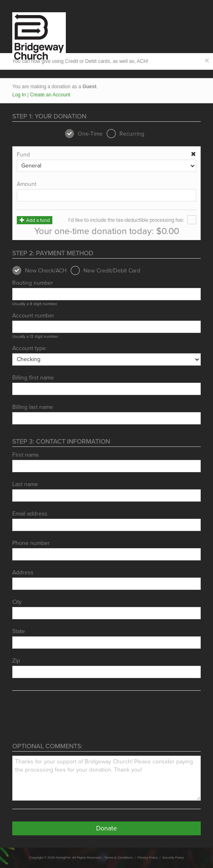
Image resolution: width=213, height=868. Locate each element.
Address (23, 573)
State (19, 631)
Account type (29, 348)
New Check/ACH (39, 271)
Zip (16, 661)
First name (26, 455)
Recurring (126, 134)
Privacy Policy (148, 858)
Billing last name (33, 407)
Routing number (33, 283)
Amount (27, 184)
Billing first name (33, 378)
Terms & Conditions (119, 858)
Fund (23, 155)
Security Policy (173, 858)
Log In (19, 95)
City (17, 602)
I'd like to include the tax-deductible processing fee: (132, 220)
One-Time (84, 134)
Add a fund (35, 220)
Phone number (31, 543)
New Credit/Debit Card (105, 271)
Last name (25, 484)
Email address (30, 514)
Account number (33, 316)
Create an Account (50, 95)
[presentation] (74, 719)
